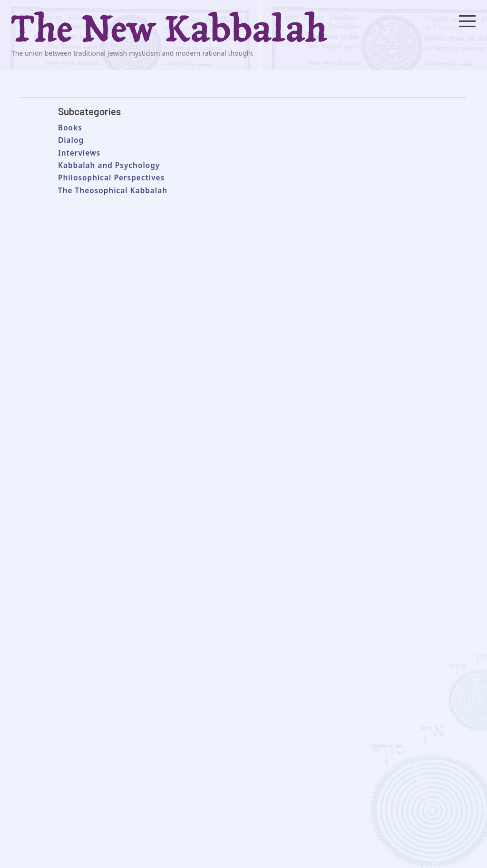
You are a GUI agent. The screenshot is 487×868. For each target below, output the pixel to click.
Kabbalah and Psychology (109, 165)
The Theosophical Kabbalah (113, 191)
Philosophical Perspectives (111, 178)
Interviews (79, 153)
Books (70, 128)
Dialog (71, 140)
